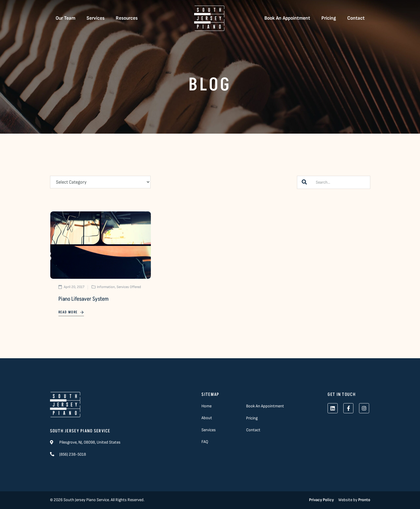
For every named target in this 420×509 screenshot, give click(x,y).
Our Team (65, 18)
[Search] (304, 182)
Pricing (329, 18)
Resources (127, 18)
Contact (356, 18)
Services (96, 18)
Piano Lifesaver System (83, 299)
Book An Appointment (287, 18)
